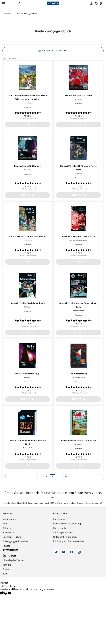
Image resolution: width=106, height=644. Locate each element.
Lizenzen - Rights (12, 537)
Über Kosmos (9, 556)
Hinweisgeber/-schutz (14, 560)
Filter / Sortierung (53, 51)
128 (65, 477)
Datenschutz (60, 528)
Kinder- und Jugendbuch (27, 13)
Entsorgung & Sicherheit (15, 541)
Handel (6, 546)
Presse (6, 569)
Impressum (59, 519)
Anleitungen (9, 528)
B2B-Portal (8, 532)
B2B (5, 574)
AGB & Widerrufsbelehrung (67, 523)
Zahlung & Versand (63, 532)
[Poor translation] (8, 593)
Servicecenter (10, 519)
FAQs (5, 523)
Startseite (7, 13)
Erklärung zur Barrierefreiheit (69, 541)
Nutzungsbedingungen (65, 537)
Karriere (7, 565)
